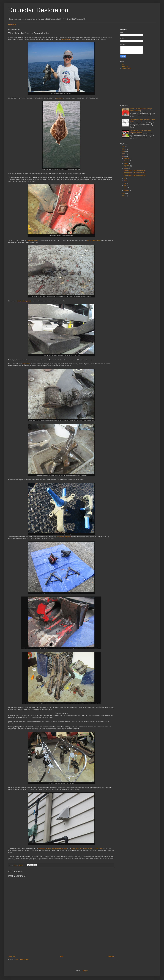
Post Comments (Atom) (22, 960)
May (125, 183)
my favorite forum (32, 240)
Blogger (85, 971)
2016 (124, 156)
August (126, 168)
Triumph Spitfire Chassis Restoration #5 (135, 170)
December (127, 159)
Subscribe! (12, 25)
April (125, 186)
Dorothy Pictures (127, 68)
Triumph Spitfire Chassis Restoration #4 (135, 173)
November (127, 161)
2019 (124, 149)
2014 (124, 196)
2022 (124, 147)
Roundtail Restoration (38, 10)
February (126, 190)
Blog (123, 64)
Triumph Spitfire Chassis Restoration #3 (135, 175)
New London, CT (89, 848)
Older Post (111, 957)
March (126, 188)
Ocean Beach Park (77, 848)
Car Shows (125, 66)
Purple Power (26, 364)
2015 (124, 193)
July (125, 178)
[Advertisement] (61, 939)
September (127, 166)
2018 (124, 151)
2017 (124, 154)
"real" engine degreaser (64, 537)
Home (62, 957)
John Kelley (99, 848)
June (125, 181)
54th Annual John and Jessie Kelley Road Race (53, 848)
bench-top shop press (24, 301)
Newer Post (12, 957)
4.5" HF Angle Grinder (94, 240)
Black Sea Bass (66, 39)
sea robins (59, 98)
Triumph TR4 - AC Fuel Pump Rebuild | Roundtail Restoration (141, 131)
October (126, 163)
